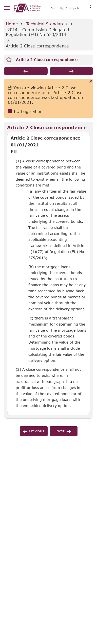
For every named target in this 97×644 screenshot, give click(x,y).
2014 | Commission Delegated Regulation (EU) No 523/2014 (38, 32)
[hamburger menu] (7, 8)
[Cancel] (91, 82)
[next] (72, 71)
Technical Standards (46, 24)
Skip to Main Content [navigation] (0, 0)
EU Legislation (28, 111)
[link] (28, 8)
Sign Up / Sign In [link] (66, 8)
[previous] (26, 71)
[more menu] (90, 8)
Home (12, 24)
